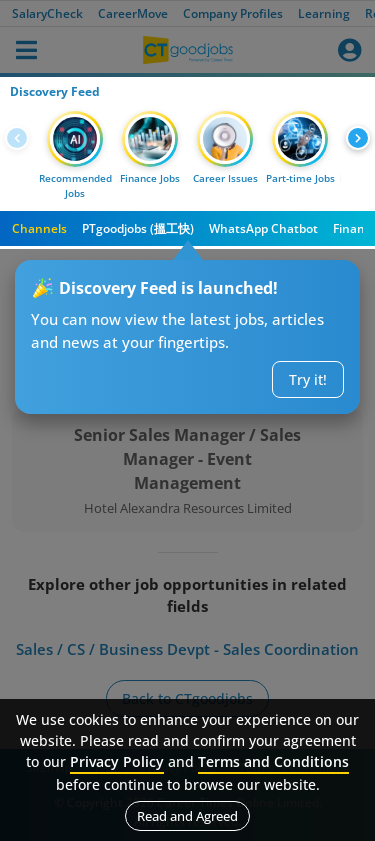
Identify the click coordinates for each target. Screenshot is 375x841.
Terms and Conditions (273, 761)
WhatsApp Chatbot (263, 228)
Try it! (308, 379)
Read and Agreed (187, 816)
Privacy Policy (117, 761)
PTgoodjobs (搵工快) (138, 228)
